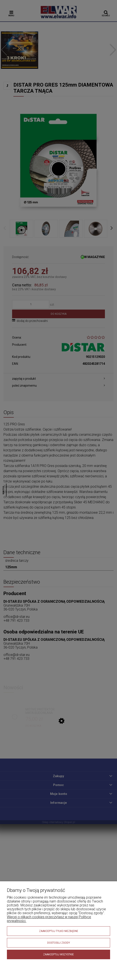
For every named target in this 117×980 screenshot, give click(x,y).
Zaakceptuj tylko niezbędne (59, 931)
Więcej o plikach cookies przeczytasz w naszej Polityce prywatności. (49, 919)
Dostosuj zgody (59, 943)
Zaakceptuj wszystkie (58, 954)
